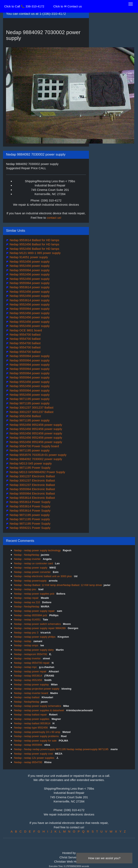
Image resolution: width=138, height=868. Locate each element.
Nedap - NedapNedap (27, 555)
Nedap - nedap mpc (26, 667)
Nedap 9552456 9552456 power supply (35, 425)
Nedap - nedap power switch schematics (38, 624)
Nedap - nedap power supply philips (35, 637)
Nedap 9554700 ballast (25, 334)
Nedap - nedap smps (26, 645)
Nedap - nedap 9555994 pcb (31, 615)
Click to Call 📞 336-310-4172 (24, 6)
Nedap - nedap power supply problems (37, 736)
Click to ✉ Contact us (67, 6)
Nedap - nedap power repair (31, 671)
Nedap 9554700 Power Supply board (34, 446)
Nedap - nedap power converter (33, 572)
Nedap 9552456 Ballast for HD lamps (34, 244)
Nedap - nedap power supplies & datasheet (39, 710)
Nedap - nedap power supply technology (38, 550)
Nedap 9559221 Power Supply (30, 528)
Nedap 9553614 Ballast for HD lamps (34, 240)
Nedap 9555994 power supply (29, 270)
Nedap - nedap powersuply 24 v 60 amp (37, 732)
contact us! (54, 218)
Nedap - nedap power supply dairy (34, 650)
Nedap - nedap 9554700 (28, 762)
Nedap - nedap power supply (31, 568)
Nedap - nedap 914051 (28, 620)
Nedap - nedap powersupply (31, 581)
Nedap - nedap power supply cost (34, 754)
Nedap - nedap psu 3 (27, 633)
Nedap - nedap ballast (27, 697)
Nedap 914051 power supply (28, 257)
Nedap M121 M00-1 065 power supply (35, 253)
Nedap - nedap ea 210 (27, 602)
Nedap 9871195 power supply (29, 399)
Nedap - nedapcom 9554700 (31, 654)
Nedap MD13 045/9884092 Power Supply (37, 472)
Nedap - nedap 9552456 (28, 680)
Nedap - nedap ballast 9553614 (33, 723)
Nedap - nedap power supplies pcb (35, 594)
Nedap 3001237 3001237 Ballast (31, 407)
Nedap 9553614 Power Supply (30, 502)
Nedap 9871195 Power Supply (30, 468)
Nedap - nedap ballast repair (31, 715)
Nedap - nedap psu (25, 589)
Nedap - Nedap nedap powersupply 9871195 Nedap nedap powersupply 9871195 (62, 749)
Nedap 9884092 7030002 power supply (35, 459)
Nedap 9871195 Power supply (29, 519)
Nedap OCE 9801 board (25, 330)
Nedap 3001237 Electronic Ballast (32, 476)
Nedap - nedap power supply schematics (38, 706)
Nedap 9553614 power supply (29, 287)
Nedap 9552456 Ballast (25, 416)
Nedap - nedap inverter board (31, 693)
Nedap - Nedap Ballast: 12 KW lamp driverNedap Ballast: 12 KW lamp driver (58, 585)
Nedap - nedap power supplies (32, 719)
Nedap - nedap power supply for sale (36, 741)
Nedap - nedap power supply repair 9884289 (40, 628)
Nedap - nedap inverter (28, 559)
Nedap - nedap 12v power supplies (35, 758)
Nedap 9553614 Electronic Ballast (32, 498)
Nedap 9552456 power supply (29, 262)
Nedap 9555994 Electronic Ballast (32, 489)
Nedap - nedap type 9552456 (31, 728)
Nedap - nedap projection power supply (37, 689)
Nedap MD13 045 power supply (30, 463)
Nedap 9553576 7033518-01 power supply (38, 455)
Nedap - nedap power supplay (32, 684)
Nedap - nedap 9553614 (28, 676)
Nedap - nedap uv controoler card (34, 563)
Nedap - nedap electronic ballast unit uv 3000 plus (43, 576)
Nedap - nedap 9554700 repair (32, 663)
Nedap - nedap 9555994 (28, 745)
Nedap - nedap (23, 641)
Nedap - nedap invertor (28, 658)
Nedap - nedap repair (27, 598)
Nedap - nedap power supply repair (35, 611)
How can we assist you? (104, 858)
